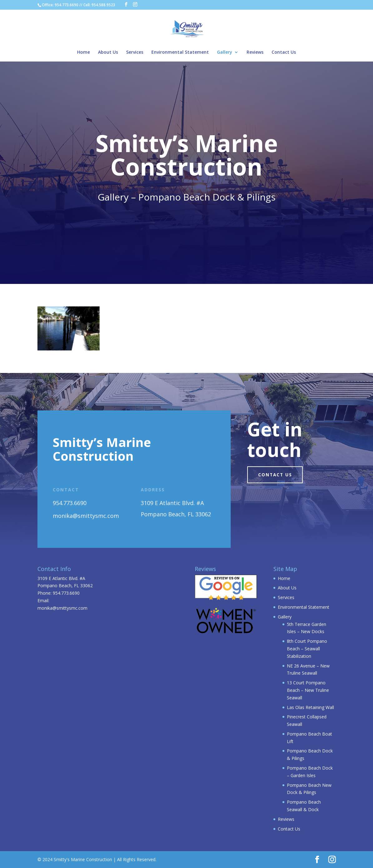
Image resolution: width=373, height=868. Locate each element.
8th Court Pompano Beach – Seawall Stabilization (307, 649)
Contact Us (284, 52)
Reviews (255, 52)
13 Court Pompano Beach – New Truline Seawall (308, 690)
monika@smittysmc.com (62, 608)
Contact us (276, 475)
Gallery (225, 52)
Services (135, 52)
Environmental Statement (180, 52)
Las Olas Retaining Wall (310, 707)
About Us (108, 52)
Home (83, 52)
